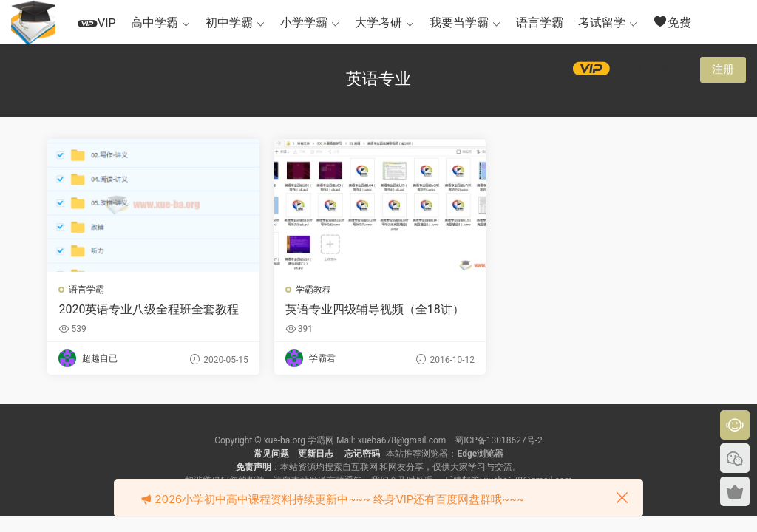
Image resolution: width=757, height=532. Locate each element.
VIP (97, 23)
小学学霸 (304, 23)
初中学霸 (229, 23)
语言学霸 (540, 23)
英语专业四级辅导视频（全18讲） (374, 309)
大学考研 (378, 23)
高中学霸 (155, 23)
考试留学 (602, 23)
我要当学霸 (459, 23)
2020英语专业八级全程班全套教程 (149, 309)
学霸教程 (313, 290)
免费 (672, 22)
